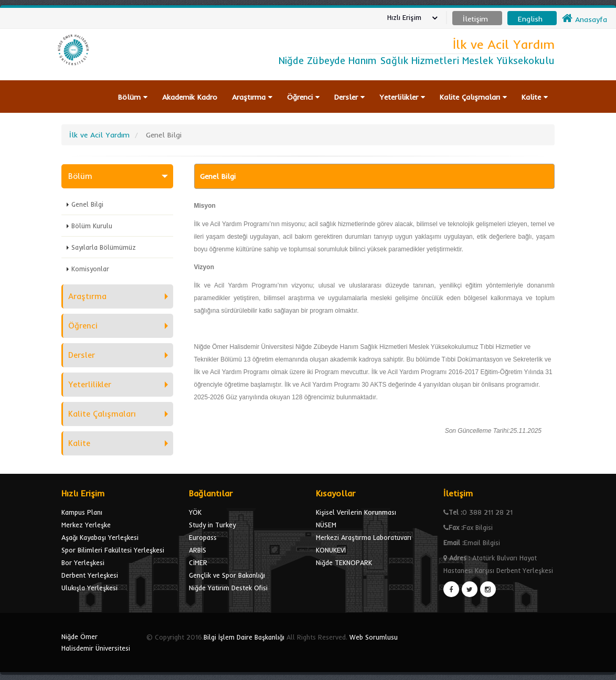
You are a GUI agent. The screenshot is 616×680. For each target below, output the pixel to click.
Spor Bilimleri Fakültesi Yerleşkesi (113, 550)
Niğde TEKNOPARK (344, 562)
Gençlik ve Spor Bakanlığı (227, 575)
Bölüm (133, 97)
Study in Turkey (212, 525)
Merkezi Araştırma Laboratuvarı (364, 537)
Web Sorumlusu (374, 637)
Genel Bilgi (87, 204)
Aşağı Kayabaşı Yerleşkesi (100, 537)
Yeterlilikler (402, 97)
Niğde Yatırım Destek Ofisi (228, 588)
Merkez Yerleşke (86, 525)
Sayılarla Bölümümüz (104, 247)
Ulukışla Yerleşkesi (89, 588)
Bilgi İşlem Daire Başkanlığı (244, 637)
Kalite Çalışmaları (473, 97)
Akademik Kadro (190, 97)
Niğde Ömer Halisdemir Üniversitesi (96, 642)
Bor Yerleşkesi (83, 562)
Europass (203, 537)
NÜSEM (326, 525)
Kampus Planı (82, 512)
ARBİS (198, 550)
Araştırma (252, 97)
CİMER (198, 562)
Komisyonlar (90, 269)
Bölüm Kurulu (92, 226)
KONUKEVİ (331, 550)
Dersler (349, 97)
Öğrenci (303, 97)
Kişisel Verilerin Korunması (356, 512)
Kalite (535, 97)
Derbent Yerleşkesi (90, 575)
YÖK (195, 512)
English (530, 19)
